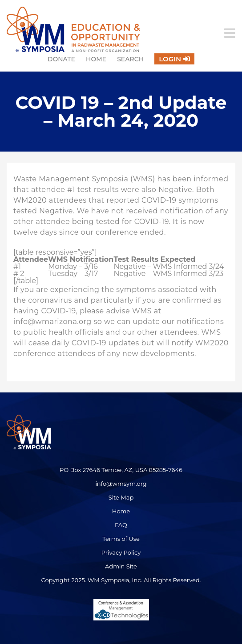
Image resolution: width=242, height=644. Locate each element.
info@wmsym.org (121, 484)
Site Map (121, 497)
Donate (61, 59)
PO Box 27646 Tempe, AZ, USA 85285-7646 (121, 470)
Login (170, 59)
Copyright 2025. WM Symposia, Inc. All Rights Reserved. (121, 580)
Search (130, 59)
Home (96, 59)
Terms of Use (121, 539)
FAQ (121, 525)
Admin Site (121, 566)
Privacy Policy (121, 552)
